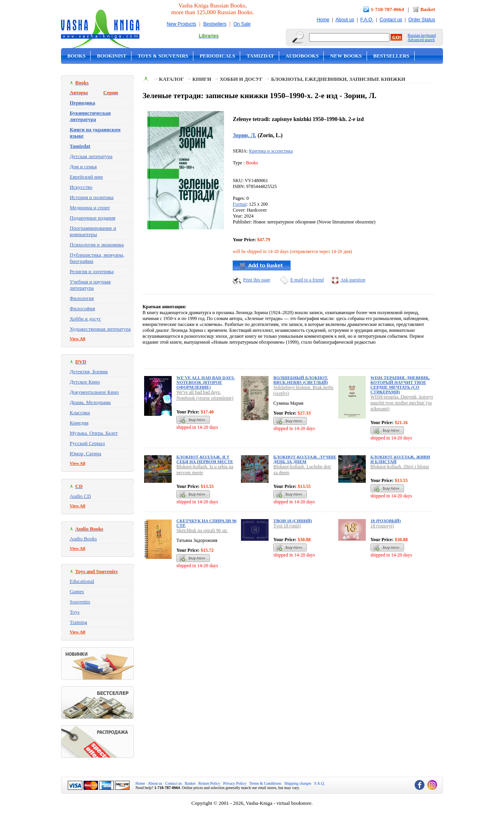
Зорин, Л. (244, 135)
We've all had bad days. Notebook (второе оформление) (206, 382)
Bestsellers (215, 24)
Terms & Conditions (265, 783)
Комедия (79, 423)
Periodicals (217, 56)
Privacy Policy (235, 783)
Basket (428, 9)
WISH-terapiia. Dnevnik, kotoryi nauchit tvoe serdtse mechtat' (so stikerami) (402, 403)
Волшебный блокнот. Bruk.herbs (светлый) (301, 380)
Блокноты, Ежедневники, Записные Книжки (338, 79)
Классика (80, 412)
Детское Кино (85, 382)
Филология (82, 298)
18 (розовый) (386, 521)
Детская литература (91, 156)
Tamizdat (260, 56)
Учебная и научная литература (90, 285)
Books (76, 56)
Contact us (391, 20)
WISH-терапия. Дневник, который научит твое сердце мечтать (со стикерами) (400, 385)
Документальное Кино (94, 392)
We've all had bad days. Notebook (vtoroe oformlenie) (205, 395)
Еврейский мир (86, 177)
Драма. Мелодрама (90, 402)
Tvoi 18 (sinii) (287, 526)
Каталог (171, 79)
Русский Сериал (87, 443)
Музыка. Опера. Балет (94, 433)
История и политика (92, 197)
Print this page (257, 280)
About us (345, 20)
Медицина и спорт (90, 208)
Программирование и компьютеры (93, 231)
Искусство (81, 187)
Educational (82, 581)
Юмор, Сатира (85, 453)
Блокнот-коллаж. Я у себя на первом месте (205, 459)
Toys (75, 612)
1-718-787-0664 (388, 9)
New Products (182, 24)
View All (78, 339)
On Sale (242, 24)
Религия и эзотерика (92, 271)
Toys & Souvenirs (163, 56)
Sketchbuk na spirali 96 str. (202, 530)
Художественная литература (100, 329)
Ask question (353, 280)
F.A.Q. (367, 20)
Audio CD (80, 496)
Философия (82, 308)
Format (240, 204)
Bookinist (111, 56)
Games (77, 591)
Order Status (422, 20)
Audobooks (302, 56)
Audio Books (83, 539)
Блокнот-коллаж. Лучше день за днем (305, 459)
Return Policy (209, 783)
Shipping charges (298, 783)
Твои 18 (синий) (293, 521)
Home (323, 20)
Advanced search (421, 40)
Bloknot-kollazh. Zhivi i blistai (400, 467)
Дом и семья (83, 167)
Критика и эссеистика (271, 151)
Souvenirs (80, 602)
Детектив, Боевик (89, 371)
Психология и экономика (97, 245)
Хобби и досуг (85, 319)
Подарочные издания (93, 218)
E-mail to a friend (307, 280)
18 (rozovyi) (382, 526)
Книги (202, 79)
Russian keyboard (422, 35)
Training (78, 622)
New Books (346, 56)
